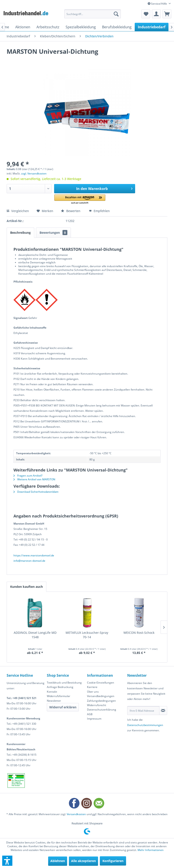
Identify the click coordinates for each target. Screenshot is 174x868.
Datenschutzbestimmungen (145, 725)
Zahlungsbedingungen (101, 701)
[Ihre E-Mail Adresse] (143, 711)
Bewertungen (53, 233)
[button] (80, 199)
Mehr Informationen (151, 850)
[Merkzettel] (146, 14)
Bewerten (71, 211)
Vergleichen (18, 211)
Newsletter (54, 701)
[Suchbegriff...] (93, 14)
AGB (90, 714)
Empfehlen (99, 211)
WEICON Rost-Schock (139, 633)
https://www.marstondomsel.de (34, 555)
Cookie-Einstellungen (101, 683)
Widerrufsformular (59, 696)
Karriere (92, 687)
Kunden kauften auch (26, 587)
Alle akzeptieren (83, 861)
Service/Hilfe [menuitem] (158, 4)
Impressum (94, 719)
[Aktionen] (23, 27)
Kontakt (52, 692)
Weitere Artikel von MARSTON (34, 479)
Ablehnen (58, 861)
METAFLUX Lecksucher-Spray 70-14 (87, 635)
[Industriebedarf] (152, 27)
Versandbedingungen (101, 696)
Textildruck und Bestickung (64, 683)
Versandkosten (76, 814)
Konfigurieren (113, 861)
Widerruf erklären (63, 707)
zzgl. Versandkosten (34, 173)
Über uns (93, 692)
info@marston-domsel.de (29, 561)
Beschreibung (20, 233)
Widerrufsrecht (97, 705)
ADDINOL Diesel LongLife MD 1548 (35, 635)
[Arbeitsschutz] (48, 27)
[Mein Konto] (156, 14)
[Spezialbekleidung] (81, 27)
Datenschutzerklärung (102, 710)
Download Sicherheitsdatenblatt (36, 492)
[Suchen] (116, 14)
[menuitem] (93, 14)
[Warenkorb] (167, 14)
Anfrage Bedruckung (60, 687)
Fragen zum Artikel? (28, 476)
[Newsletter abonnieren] (163, 711)
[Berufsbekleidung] (117, 27)
